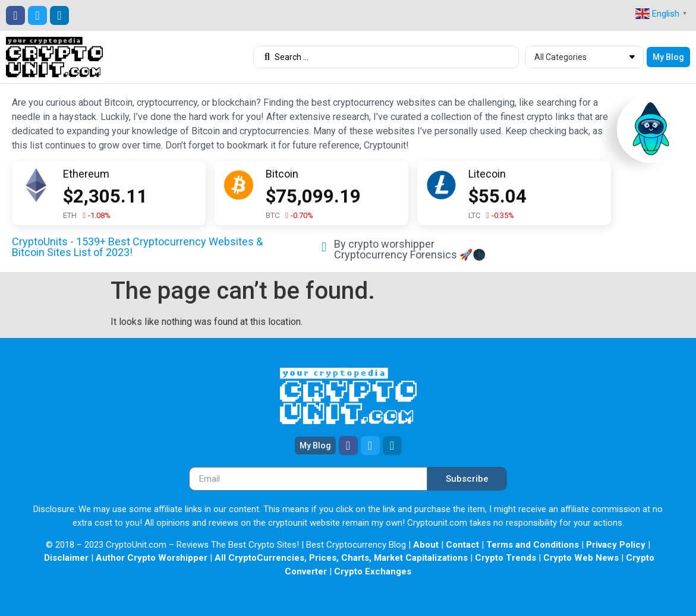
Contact (462, 545)
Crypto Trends (506, 558)
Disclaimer (66, 558)
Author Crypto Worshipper (152, 558)
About (426, 545)
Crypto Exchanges (373, 571)
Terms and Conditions (533, 545)
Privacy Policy (616, 545)
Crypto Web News (581, 558)
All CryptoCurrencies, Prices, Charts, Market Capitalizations (341, 558)
